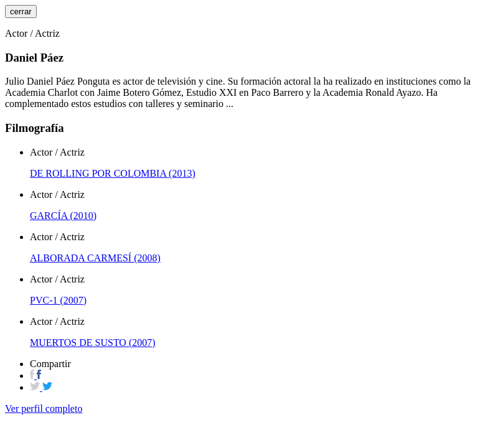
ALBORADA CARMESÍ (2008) (95, 258)
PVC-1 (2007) (58, 300)
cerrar (21, 12)
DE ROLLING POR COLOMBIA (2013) (113, 173)
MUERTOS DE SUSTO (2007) (93, 343)
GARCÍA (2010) (63, 216)
